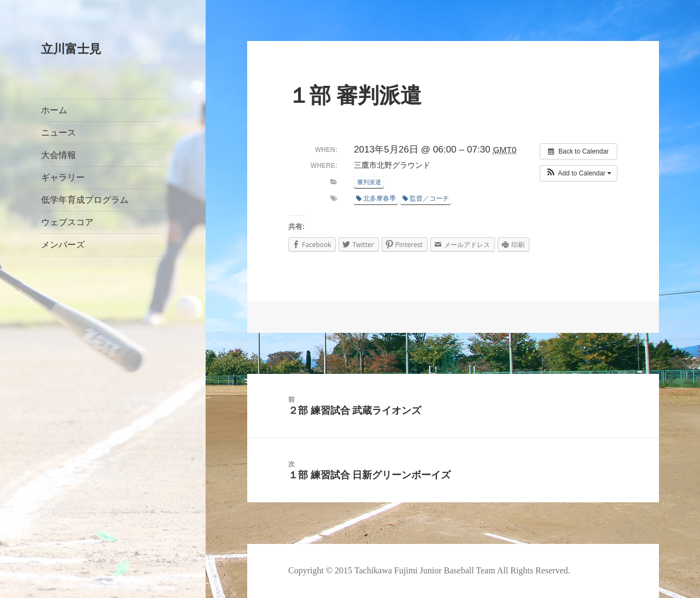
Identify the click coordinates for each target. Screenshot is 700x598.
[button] (579, 173)
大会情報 (59, 155)
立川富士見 (71, 49)
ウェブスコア (67, 222)
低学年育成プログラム (85, 200)
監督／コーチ (426, 198)
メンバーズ (63, 245)
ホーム (54, 110)
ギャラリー (63, 177)
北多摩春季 (376, 198)
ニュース (59, 133)
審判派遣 (369, 182)
